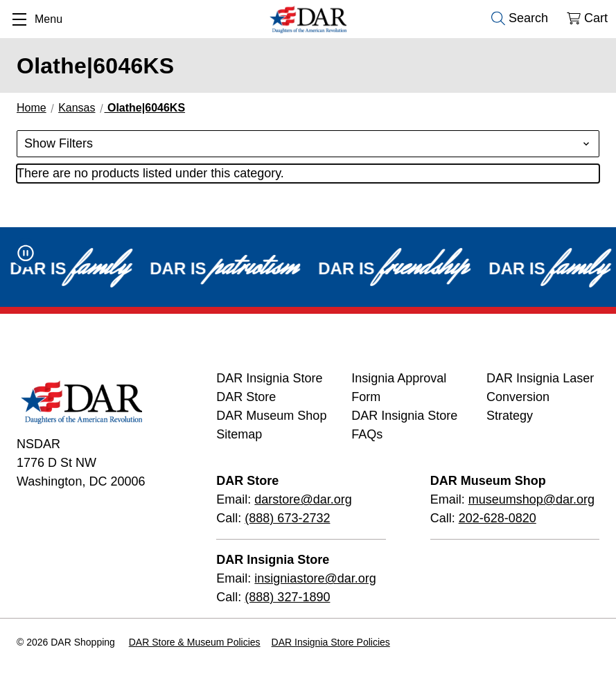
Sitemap (239, 434)
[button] (308, 144)
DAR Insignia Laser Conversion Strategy (540, 397)
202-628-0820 (498, 518)
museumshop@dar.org (531, 499)
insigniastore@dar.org (315, 578)
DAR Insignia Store (269, 378)
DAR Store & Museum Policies (195, 642)
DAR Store (246, 397)
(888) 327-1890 (287, 597)
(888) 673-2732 (287, 518)
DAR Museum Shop (271, 416)
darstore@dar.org (303, 499)
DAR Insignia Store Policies (331, 642)
